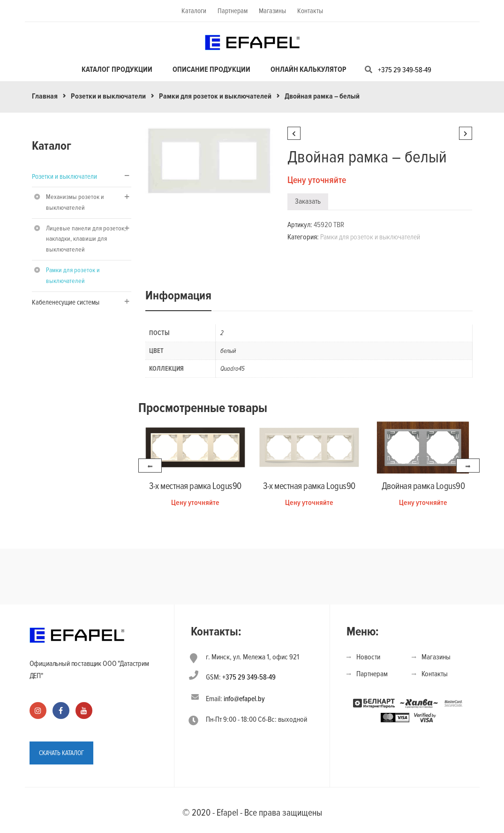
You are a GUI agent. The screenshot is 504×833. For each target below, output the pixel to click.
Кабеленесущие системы (66, 302)
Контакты (310, 11)
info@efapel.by (244, 699)
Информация (178, 296)
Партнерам (233, 11)
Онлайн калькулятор (308, 69)
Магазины (272, 11)
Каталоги (194, 11)
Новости (368, 657)
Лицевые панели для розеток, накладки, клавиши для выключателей (86, 239)
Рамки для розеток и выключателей (215, 96)
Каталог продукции (117, 69)
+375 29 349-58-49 (405, 70)
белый (228, 351)
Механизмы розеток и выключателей (75, 202)
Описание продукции (211, 69)
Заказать (308, 201)
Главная (45, 96)
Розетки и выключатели (108, 96)
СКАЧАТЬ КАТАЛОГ (61, 753)
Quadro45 (233, 369)
